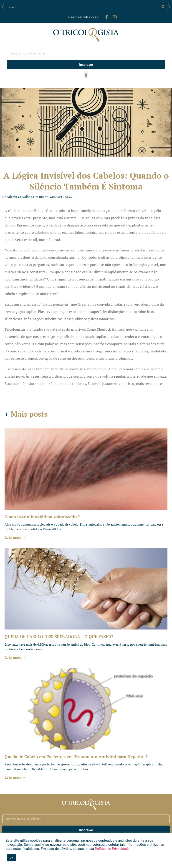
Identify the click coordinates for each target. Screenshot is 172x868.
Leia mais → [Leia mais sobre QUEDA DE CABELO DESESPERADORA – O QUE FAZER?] (15, 657)
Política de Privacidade (112, 849)
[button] (86, 75)
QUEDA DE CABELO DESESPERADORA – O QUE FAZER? (59, 637)
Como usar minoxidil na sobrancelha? (42, 517)
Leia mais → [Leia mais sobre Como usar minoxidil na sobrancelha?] (15, 537)
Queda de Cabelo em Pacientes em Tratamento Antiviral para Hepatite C (76, 757)
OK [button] (11, 858)
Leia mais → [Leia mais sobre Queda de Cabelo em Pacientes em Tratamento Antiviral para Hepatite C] (15, 777)
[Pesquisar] (163, 7)
